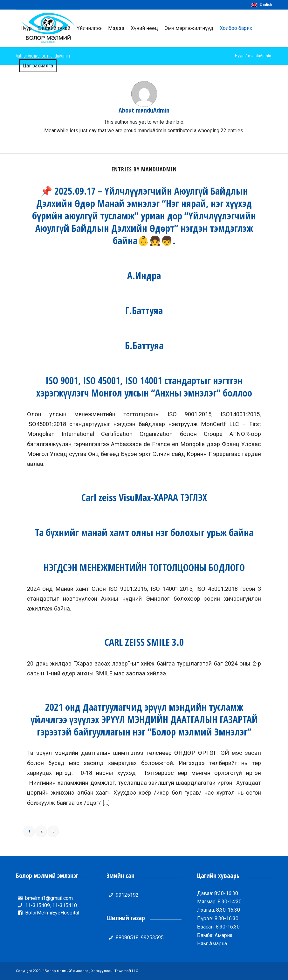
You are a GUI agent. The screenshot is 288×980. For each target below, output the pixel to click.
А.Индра (144, 276)
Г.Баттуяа (144, 311)
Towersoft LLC (126, 971)
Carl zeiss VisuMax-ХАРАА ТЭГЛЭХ (144, 497)
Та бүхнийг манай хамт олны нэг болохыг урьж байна (144, 532)
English (262, 5)
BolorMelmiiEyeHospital (52, 913)
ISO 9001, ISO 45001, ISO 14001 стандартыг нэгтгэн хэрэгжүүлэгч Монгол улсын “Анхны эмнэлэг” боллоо (144, 387)
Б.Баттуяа (144, 345)
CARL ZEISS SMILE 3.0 (144, 642)
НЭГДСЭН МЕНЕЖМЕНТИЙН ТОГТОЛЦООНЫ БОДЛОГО (144, 567)
